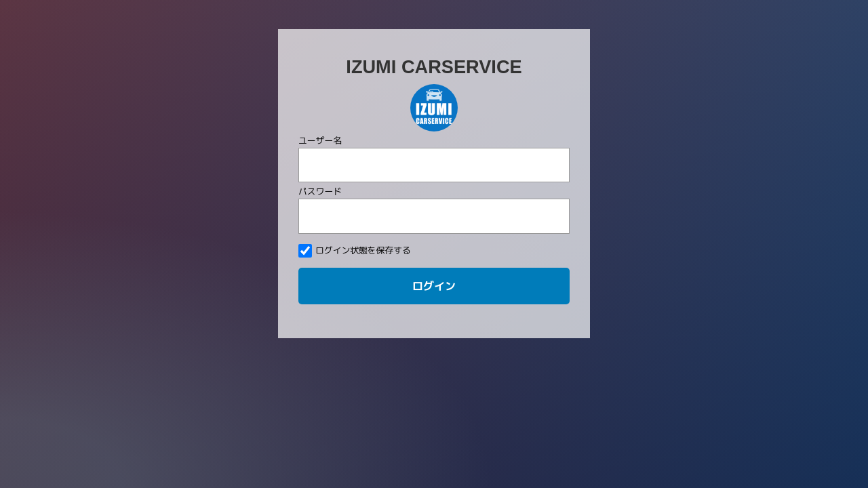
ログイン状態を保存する (355, 251)
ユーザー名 (320, 140)
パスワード (320, 191)
